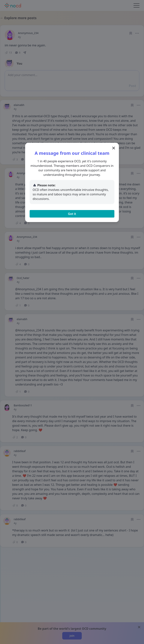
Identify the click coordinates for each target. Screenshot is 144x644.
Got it (72, 214)
